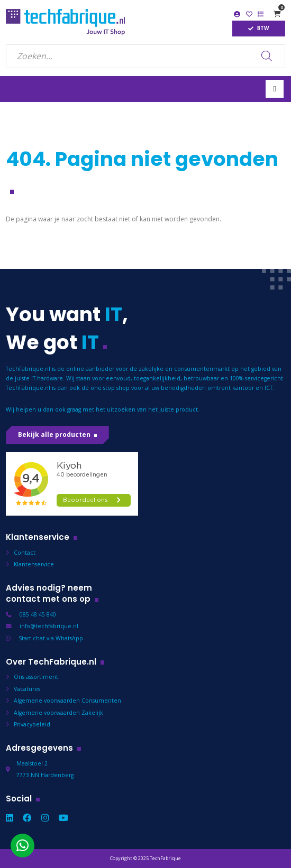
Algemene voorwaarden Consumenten (67, 701)
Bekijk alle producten (54, 435)
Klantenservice (34, 564)
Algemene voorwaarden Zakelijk (58, 713)
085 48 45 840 (38, 614)
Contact (25, 553)
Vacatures (27, 689)
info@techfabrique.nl (49, 626)
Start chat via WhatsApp (51, 638)
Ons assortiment (36, 677)
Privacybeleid (32, 724)
